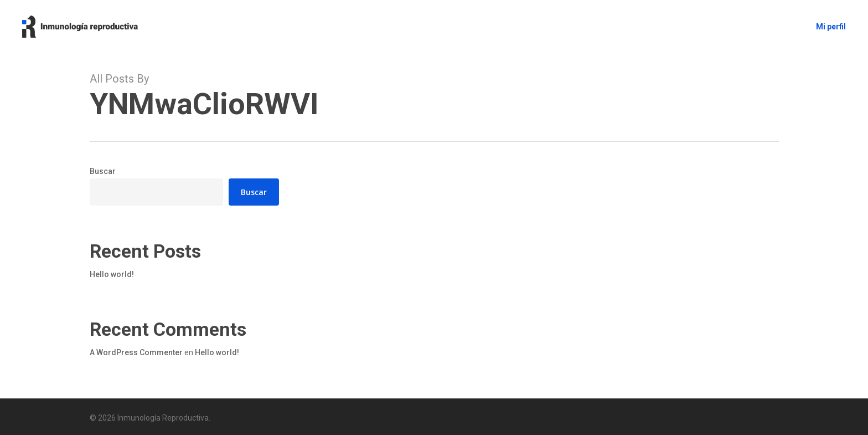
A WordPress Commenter (136, 352)
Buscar (103, 171)
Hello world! (112, 274)
